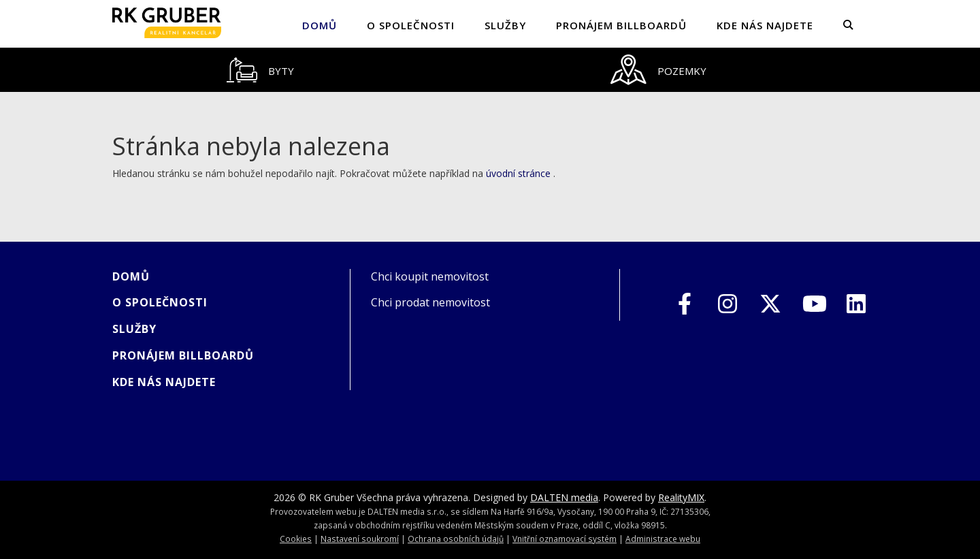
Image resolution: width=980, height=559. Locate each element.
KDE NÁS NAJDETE (765, 25)
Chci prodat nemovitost (430, 302)
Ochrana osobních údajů (456, 539)
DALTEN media (564, 497)
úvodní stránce (518, 173)
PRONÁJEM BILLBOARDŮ (621, 25)
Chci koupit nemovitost (430, 276)
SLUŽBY (505, 25)
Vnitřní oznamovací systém (565, 539)
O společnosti (411, 25)
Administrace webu (663, 539)
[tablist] (490, 70)
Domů (320, 25)
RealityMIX (681, 497)
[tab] (260, 70)
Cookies (296, 539)
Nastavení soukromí (360, 539)
